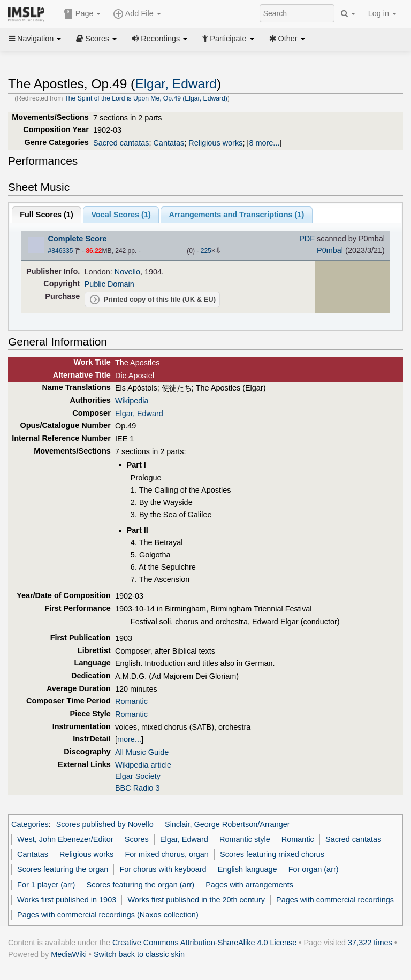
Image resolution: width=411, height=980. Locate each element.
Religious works (215, 143)
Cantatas (169, 143)
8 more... (264, 143)
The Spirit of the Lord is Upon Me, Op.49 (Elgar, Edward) (146, 98)
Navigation (35, 39)
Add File (137, 14)
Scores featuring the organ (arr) (140, 885)
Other (287, 39)
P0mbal (330, 250)
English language (248, 869)
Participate (228, 39)
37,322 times (370, 943)
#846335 (61, 251)
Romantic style (245, 839)
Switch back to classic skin (139, 954)
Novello (127, 272)
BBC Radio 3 (137, 788)
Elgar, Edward (176, 84)
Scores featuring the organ (63, 869)
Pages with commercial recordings (335, 900)
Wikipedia (132, 401)
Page (82, 14)
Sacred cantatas (121, 143)
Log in (382, 13)
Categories (30, 824)
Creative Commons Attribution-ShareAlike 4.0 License (204, 943)
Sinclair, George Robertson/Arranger (227, 824)
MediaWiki (69, 954)
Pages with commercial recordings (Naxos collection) (108, 915)
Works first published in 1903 (67, 900)
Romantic (131, 701)
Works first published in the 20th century (196, 900)
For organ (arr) (314, 869)
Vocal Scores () (121, 215)
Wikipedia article (143, 765)
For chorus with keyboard (163, 869)
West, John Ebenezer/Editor (65, 839)
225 (206, 251)
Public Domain (109, 284)
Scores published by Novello (105, 824)
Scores (96, 39)
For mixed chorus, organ (166, 854)
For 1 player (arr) (46, 885)
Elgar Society (138, 776)
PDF (307, 239)
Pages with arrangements (249, 885)
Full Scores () (47, 215)
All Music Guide (142, 752)
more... (129, 739)
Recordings (159, 39)
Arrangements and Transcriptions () (236, 215)
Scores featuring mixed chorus (272, 854)
